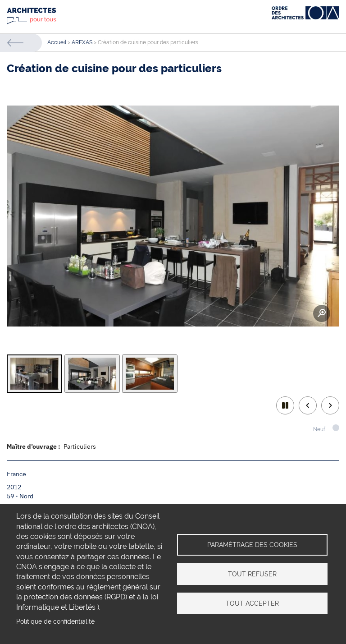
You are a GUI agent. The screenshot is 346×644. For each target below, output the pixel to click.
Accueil (57, 42)
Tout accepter (252, 603)
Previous (308, 405)
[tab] (34, 374)
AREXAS (82, 42)
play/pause (285, 405)
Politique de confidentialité (55, 621)
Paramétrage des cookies (252, 545)
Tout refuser (252, 574)
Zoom (322, 313)
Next (330, 405)
